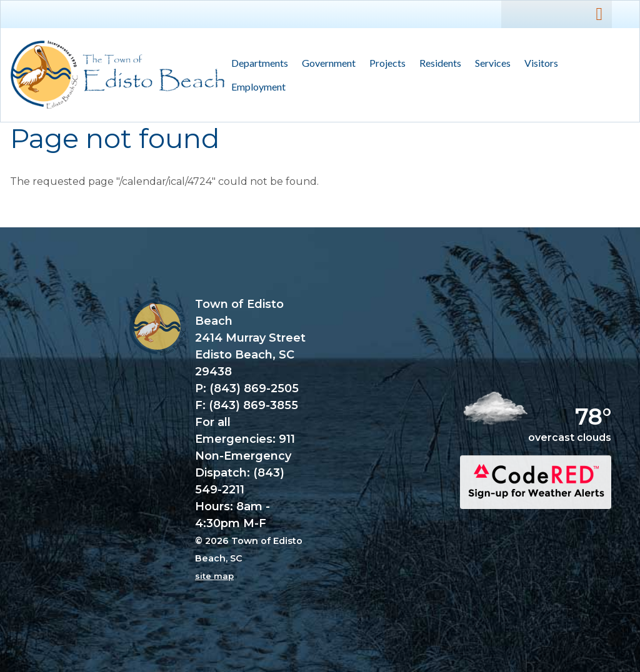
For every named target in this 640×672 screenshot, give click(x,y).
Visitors (538, 63)
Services (489, 63)
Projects (387, 63)
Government (325, 63)
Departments (256, 63)
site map (214, 576)
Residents (437, 63)
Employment (258, 86)
